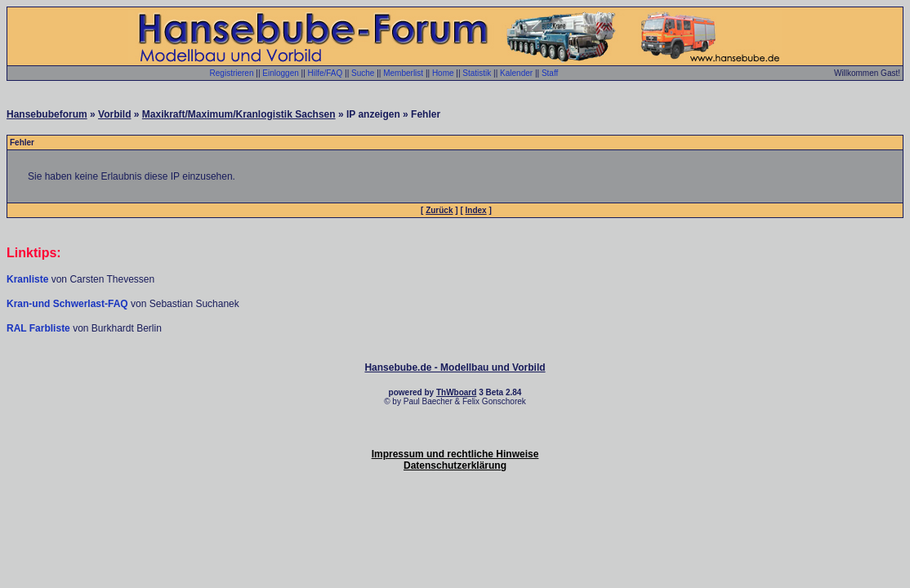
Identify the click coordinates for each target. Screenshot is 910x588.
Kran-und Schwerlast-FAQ (69, 304)
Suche (363, 73)
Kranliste (27, 279)
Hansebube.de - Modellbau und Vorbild (455, 367)
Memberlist (403, 73)
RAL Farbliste (40, 328)
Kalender (516, 73)
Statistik (477, 73)
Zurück (439, 210)
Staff (550, 73)
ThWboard (456, 392)
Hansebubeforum (47, 114)
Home (443, 73)
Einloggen (280, 73)
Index (476, 210)
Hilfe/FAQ (326, 73)
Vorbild (114, 114)
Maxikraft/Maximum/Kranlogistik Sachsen (239, 114)
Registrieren (232, 73)
